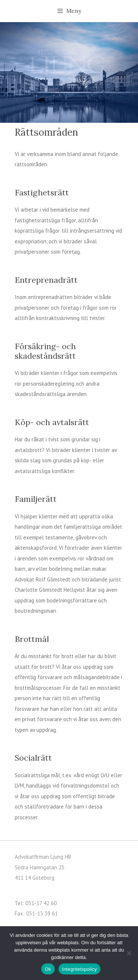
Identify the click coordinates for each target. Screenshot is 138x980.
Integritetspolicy (80, 969)
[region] (69, 72)
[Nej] (129, 953)
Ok (48, 969)
